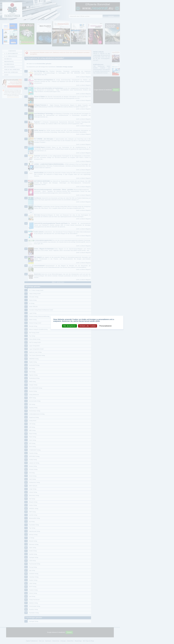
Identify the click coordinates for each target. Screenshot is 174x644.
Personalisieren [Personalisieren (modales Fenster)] (105, 326)
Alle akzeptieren (70, 326)
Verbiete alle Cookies (88, 326)
